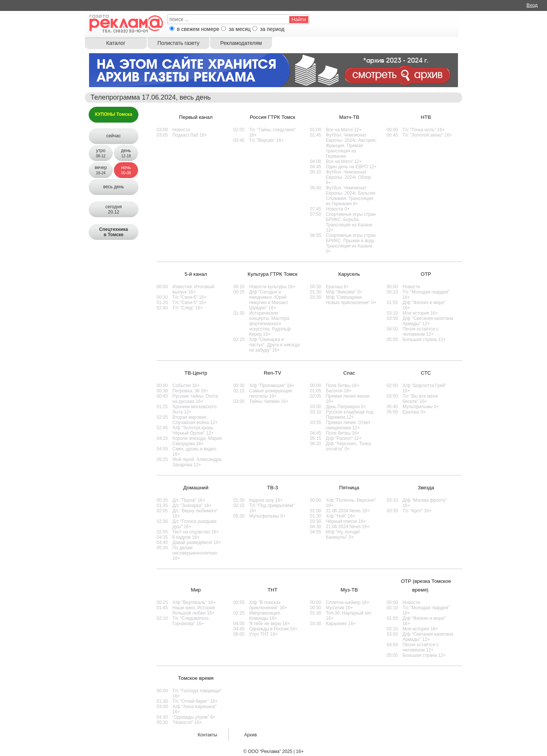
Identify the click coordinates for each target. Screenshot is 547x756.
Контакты (207, 735)
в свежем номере (198, 29)
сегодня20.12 (113, 209)
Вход (532, 5)
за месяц (240, 29)
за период (272, 29)
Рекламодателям (241, 43)
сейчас (114, 136)
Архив (250, 735)
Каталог (116, 43)
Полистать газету (178, 43)
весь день (113, 187)
